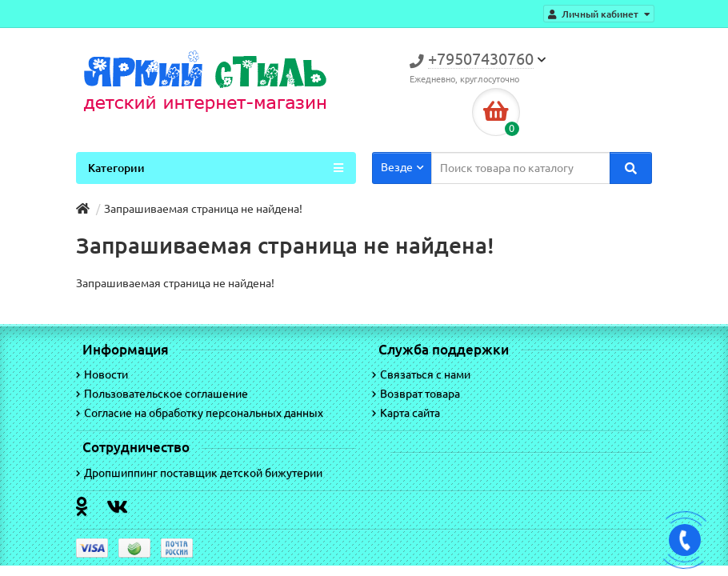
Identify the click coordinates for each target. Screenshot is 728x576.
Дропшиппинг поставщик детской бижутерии (199, 473)
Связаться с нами (421, 374)
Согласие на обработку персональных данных (200, 413)
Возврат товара (416, 394)
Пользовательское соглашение (162, 394)
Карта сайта (406, 413)
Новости (102, 374)
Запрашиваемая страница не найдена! (203, 209)
